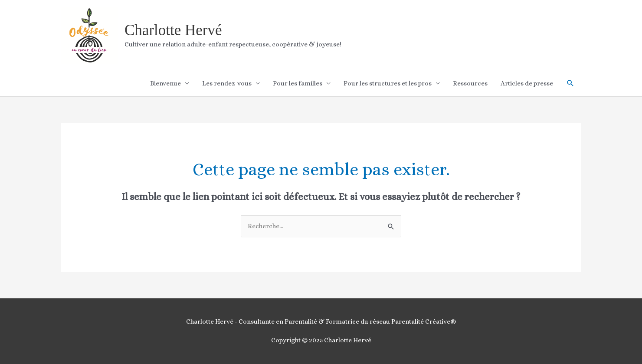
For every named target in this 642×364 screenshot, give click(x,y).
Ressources (470, 83)
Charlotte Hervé (173, 30)
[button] (570, 83)
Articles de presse (527, 83)
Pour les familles (298, 83)
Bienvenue (165, 83)
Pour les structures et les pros (388, 83)
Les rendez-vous (227, 83)
